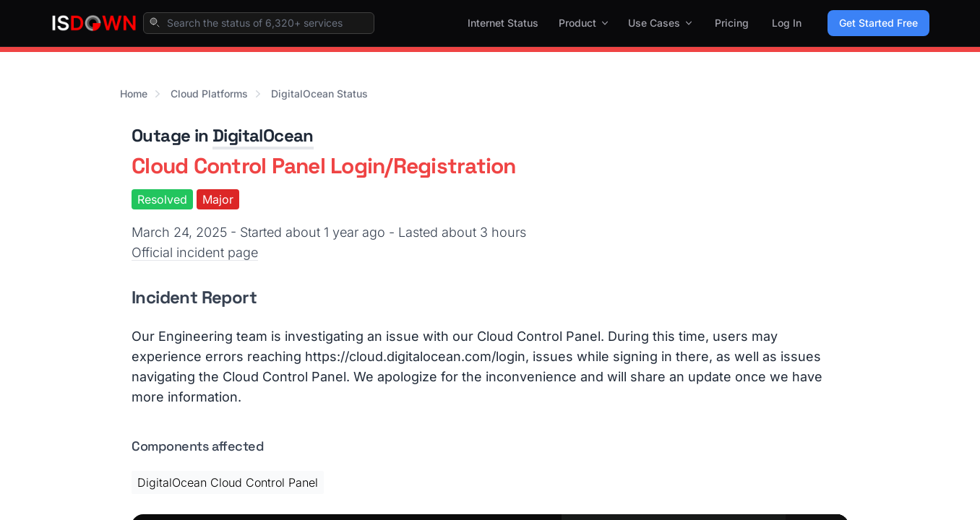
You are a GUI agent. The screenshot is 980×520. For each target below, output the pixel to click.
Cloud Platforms (209, 94)
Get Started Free (878, 23)
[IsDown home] (94, 23)
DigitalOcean (263, 135)
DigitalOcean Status (319, 94)
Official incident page (195, 252)
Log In (787, 23)
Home (134, 94)
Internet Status (503, 23)
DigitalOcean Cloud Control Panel (228, 482)
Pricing (732, 23)
